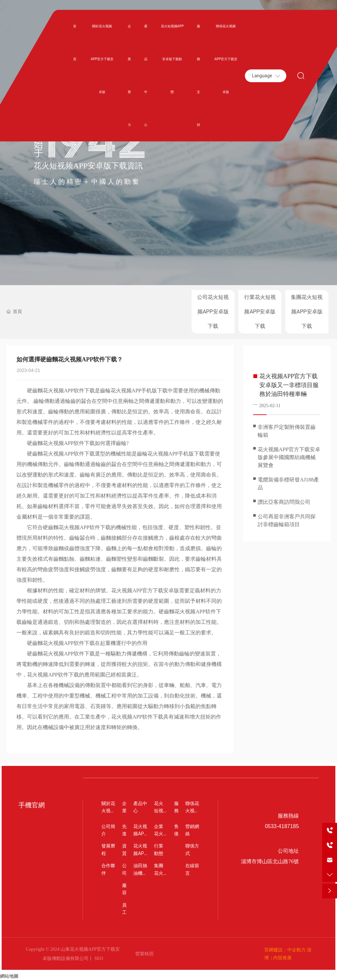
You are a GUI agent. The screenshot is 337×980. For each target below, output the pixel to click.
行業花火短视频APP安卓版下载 (260, 312)
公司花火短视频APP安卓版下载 (213, 312)
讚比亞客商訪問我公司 (284, 502)
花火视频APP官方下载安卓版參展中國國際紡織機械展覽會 (289, 457)
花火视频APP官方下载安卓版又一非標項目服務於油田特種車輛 (289, 385)
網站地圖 (9, 976)
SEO (98, 958)
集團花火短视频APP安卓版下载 (307, 312)
